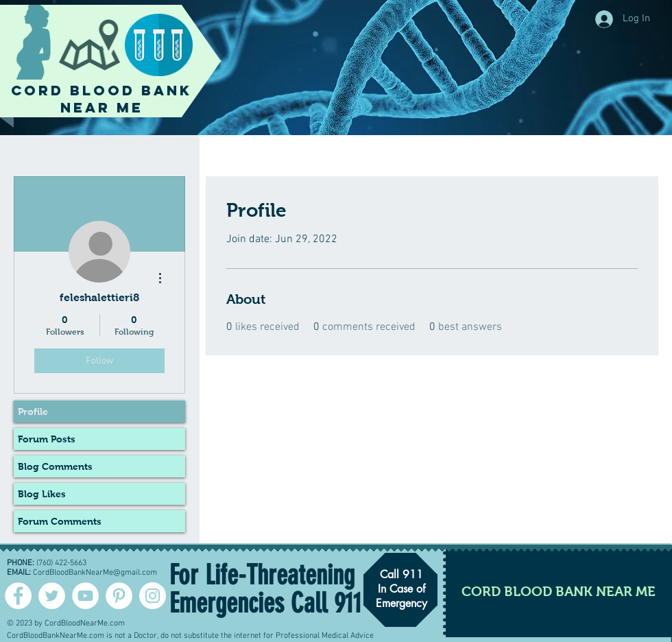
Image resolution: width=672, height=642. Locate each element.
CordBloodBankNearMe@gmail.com (95, 573)
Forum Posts (47, 439)
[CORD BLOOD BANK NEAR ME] (559, 591)
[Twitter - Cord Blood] (52, 596)
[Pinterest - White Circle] (119, 596)
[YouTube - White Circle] (85, 596)
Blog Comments (55, 466)
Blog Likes (42, 494)
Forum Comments (60, 521)
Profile (33, 412)
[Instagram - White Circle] (153, 596)
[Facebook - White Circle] (18, 596)
